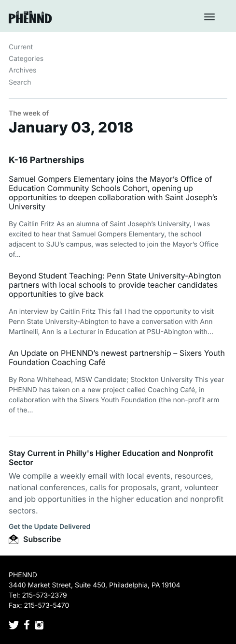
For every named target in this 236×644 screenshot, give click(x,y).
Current (21, 47)
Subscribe (35, 539)
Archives (23, 70)
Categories (26, 59)
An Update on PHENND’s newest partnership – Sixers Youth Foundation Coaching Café (117, 358)
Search (20, 82)
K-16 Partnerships (47, 160)
